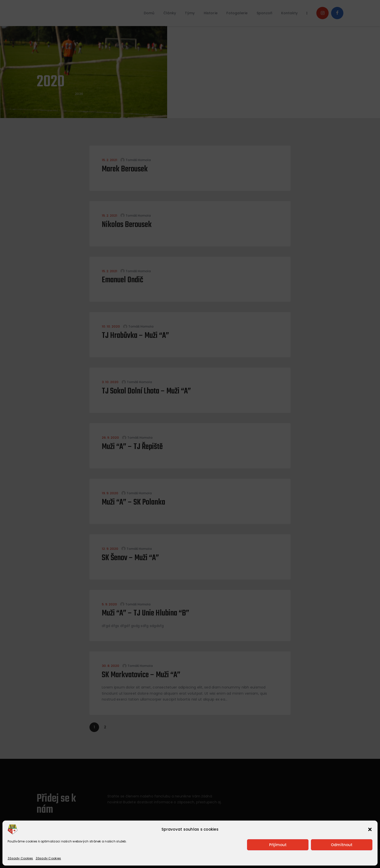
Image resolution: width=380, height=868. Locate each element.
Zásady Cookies (20, 858)
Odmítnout (342, 845)
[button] (370, 829)
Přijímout (278, 845)
